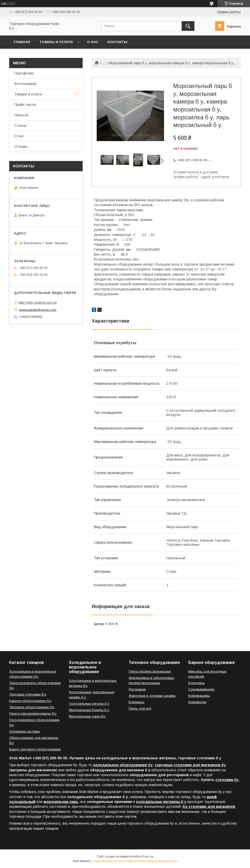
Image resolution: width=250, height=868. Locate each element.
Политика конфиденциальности (154, 861)
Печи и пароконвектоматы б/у (33, 714)
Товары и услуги (56, 42)
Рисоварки (137, 689)
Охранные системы (24, 731)
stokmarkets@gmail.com (38, 310)
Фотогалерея (25, 84)
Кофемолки (197, 702)
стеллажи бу (227, 780)
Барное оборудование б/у (30, 701)
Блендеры (196, 683)
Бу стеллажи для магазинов (209, 807)
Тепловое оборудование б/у (32, 707)
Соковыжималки (201, 689)
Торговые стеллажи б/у (28, 694)
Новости (21, 115)
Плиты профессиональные (150, 671)
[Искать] (188, 26)
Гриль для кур (140, 708)
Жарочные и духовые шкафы (152, 696)
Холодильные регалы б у (89, 704)
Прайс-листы (25, 105)
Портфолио (24, 73)
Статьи (20, 126)
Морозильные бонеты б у (89, 710)
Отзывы (21, 146)
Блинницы (136, 702)
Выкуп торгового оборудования (35, 749)
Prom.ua (147, 857)
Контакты (117, 42)
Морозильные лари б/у (87, 716)
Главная (22, 42)
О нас (93, 42)
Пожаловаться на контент (110, 861)
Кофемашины (199, 696)
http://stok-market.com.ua (38, 302)
